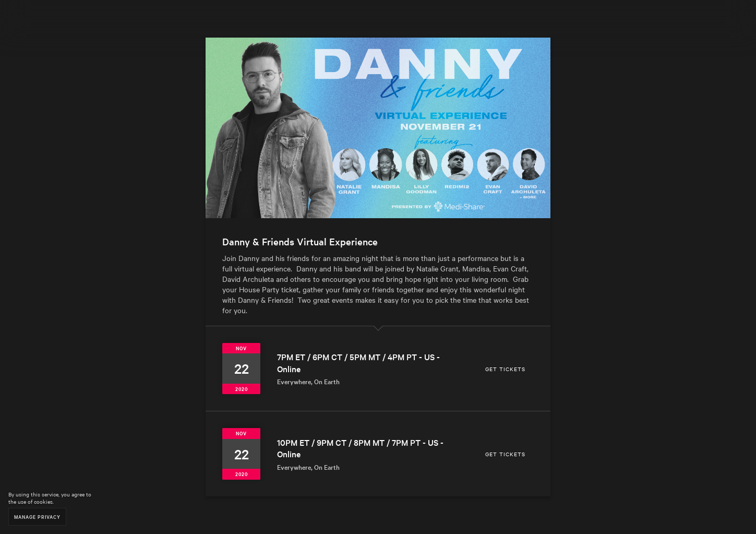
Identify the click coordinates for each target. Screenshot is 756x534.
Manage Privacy (37, 517)
